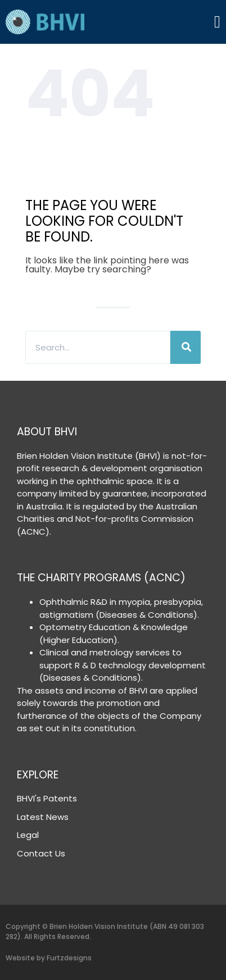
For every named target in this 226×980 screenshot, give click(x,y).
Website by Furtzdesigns (49, 958)
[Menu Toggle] (217, 22)
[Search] (186, 347)
